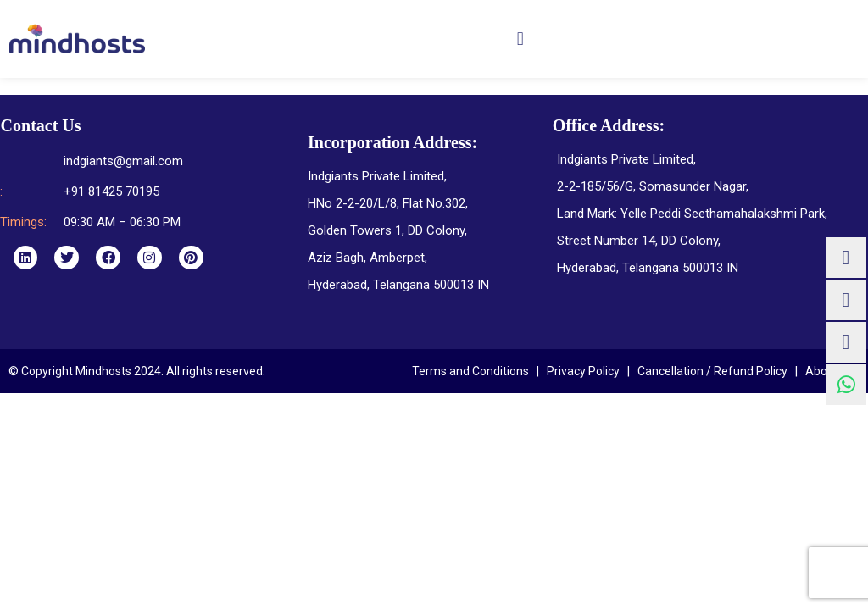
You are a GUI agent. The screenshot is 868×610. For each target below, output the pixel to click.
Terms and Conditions (470, 371)
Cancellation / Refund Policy (712, 371)
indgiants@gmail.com (123, 161)
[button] (520, 39)
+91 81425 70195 (111, 191)
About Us (830, 371)
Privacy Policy (583, 371)
